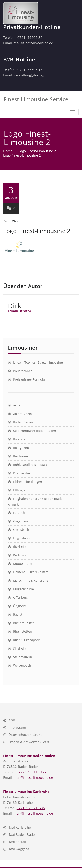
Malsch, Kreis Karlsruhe (31, 581)
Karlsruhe (20, 555)
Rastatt (18, 614)
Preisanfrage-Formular (30, 379)
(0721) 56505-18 (30, 70)
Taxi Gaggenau (20, 849)
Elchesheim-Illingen (28, 482)
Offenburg (21, 597)
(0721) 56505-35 (30, 37)
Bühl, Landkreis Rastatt (30, 465)
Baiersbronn (22, 439)
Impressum (17, 727)
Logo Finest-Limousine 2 (37, 151)
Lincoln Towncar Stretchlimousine (38, 362)
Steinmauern (23, 657)
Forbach (19, 513)
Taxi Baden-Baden (23, 834)
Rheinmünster (24, 623)
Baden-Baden (23, 422)
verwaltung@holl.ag (29, 75)
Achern (18, 405)
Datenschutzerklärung (25, 735)
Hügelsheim (22, 538)
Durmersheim (23, 473)
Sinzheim (20, 648)
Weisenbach (22, 665)
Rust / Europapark (26, 640)
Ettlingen (20, 490)
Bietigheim (21, 448)
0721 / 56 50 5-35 (31, 808)
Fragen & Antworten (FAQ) (29, 742)
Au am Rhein (23, 414)
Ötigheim (20, 606)
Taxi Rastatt (17, 842)
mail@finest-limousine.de (33, 43)
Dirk (15, 221)
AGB (12, 720)
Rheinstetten (23, 631)
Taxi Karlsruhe (20, 827)
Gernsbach (21, 530)
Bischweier (21, 456)
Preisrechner (23, 371)
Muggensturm (24, 589)
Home (8, 151)
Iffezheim (20, 547)
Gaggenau (21, 521)
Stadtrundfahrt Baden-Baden (35, 431)
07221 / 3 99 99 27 (32, 772)
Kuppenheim (23, 564)
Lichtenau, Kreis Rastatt (31, 572)
